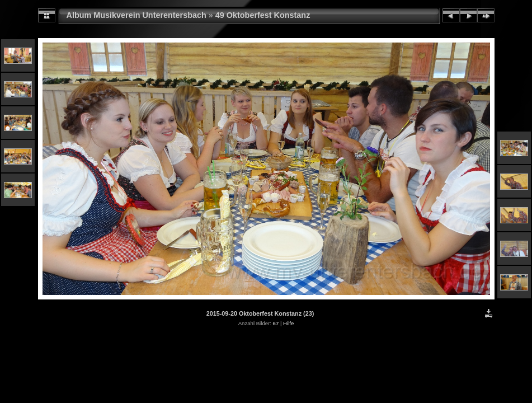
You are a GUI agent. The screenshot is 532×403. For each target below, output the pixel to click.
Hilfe (288, 323)
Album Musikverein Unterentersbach (136, 15)
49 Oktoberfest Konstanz (263, 15)
